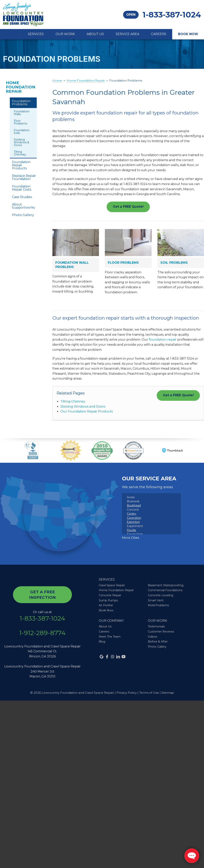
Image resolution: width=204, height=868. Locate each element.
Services (36, 34)
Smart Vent (156, 600)
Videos (152, 637)
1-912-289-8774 (42, 633)
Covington (134, 518)
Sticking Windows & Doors (21, 142)
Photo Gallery (23, 215)
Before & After (158, 642)
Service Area (127, 34)
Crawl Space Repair (112, 585)
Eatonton (133, 522)
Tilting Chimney (73, 401)
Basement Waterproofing (166, 585)
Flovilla (131, 530)
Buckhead (134, 505)
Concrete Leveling (161, 595)
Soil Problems (174, 263)
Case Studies (22, 197)
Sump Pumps (108, 600)
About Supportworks (23, 206)
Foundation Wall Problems (72, 265)
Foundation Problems (21, 103)
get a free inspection (42, 595)
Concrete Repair (110, 595)
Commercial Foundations (165, 590)
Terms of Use (149, 693)
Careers (159, 34)
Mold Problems (158, 605)
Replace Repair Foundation (24, 177)
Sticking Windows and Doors (83, 407)
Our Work (65, 34)
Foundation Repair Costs (22, 188)
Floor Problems (123, 263)
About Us (95, 34)
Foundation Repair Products (21, 165)
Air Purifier (106, 605)
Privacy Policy (127, 693)
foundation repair (163, 339)
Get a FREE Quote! (128, 207)
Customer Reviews (161, 632)
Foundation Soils (22, 132)
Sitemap (168, 693)
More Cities (130, 538)
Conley (132, 514)
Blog (102, 642)
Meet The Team (110, 637)
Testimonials (156, 626)
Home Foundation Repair (21, 87)
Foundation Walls (22, 113)
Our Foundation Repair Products (87, 411)
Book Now (188, 34)
